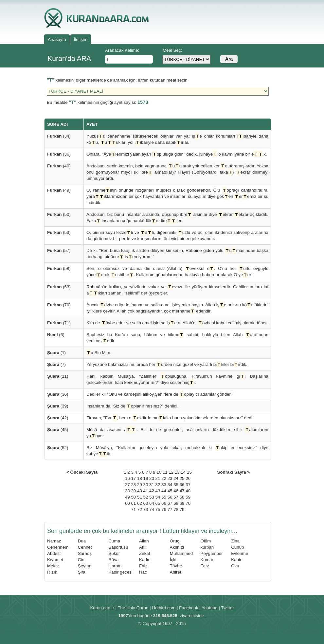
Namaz (54, 541)
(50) (59, 214)
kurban (207, 547)
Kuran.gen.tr (102, 608)
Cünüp (237, 547)
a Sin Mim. (99, 353)
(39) (58, 406)
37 (188, 485)
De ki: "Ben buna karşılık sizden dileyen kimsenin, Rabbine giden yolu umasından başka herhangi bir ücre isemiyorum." (177, 254)
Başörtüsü (118, 547)
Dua (82, 541)
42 (152, 491)
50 (133, 497)
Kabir (236, 560)
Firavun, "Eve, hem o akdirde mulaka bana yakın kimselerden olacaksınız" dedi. (170, 418)
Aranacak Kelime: (122, 50)
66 (164, 503)
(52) (58, 448)
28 (133, 485)
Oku (235, 566)
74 (152, 510)
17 (133, 478)
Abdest (54, 553)
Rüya (113, 560)
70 (188, 503)
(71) (59, 323)
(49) (59, 190)
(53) (59, 232)
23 (170, 478)
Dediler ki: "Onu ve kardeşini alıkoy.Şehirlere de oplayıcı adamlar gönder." (160, 394)
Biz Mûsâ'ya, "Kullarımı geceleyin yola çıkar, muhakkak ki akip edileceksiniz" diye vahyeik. (177, 451)
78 (176, 510)
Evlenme (240, 553)
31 (152, 485)
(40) (59, 166)
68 (176, 503)
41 (146, 491)
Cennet (85, 547)
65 (158, 503)
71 (133, 510)
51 (140, 497)
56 (170, 497)
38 (127, 491)
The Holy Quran (133, 608)
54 (158, 497)
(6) (56, 335)
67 (170, 503)
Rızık (52, 572)
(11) (58, 376)
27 (127, 485)
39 (133, 491)
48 (188, 491)
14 (183, 472)
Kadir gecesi (120, 572)
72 (140, 510)
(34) (59, 136)
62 (140, 503)
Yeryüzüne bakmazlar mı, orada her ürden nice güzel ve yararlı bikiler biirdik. (167, 364)
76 (164, 510)
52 (146, 497)
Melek (53, 566)
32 (158, 485)
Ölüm (206, 541)
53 (152, 497)
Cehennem (58, 547)
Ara (229, 59)
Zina (235, 541)
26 (188, 478)
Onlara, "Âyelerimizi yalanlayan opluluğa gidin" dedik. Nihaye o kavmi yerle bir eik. (177, 154)
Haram (115, 566)
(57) (59, 250)
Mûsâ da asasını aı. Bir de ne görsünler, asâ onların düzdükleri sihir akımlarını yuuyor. (177, 433)
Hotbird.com (164, 608)
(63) (59, 287)
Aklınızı (177, 547)
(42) (58, 418)
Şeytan (85, 566)
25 (182, 478)
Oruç (175, 541)
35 (176, 485)
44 (164, 491)
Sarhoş (85, 553)
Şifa (82, 572)
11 (165, 472)
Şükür (114, 553)
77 (170, 510)
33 (164, 485)
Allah (144, 541)
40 (140, 491)
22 (164, 478)
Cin (81, 560)
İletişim (81, 39)
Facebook (189, 608)
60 (127, 503)
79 (182, 510)
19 (146, 478)
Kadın (145, 560)
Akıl (143, 547)
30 (146, 485)
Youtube (209, 608)
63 (146, 503)
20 (152, 478)
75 (158, 510)
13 (177, 472)
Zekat (144, 553)
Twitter (227, 608)
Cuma (114, 541)
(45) (58, 430)
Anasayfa (57, 39)
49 (127, 497)
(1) (56, 353)
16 (127, 478)
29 (140, 485)
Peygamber (212, 553)
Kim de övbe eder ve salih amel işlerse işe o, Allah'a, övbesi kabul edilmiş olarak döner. (177, 323)
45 (170, 491)
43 (158, 491)
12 (171, 472)
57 (176, 497)
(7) (56, 364)
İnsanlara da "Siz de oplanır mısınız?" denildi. (133, 406)
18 (140, 478)
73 (146, 510)
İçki (173, 560)
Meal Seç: (172, 50)
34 (170, 485)
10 (159, 472)
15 (189, 472)
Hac (143, 572)
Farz (205, 566)
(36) (59, 154)
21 (158, 478)
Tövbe (176, 566)
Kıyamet (55, 560)
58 (182, 497)
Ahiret (176, 572)
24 (176, 478)
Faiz (143, 566)
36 (182, 485)
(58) (59, 268)
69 (182, 503)
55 (164, 497)
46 (176, 491)
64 (152, 503)
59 (188, 497)
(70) (59, 305)
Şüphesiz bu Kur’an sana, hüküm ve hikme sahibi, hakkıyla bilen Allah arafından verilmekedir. (177, 338)
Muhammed (181, 553)
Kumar (207, 560)
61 (133, 503)
